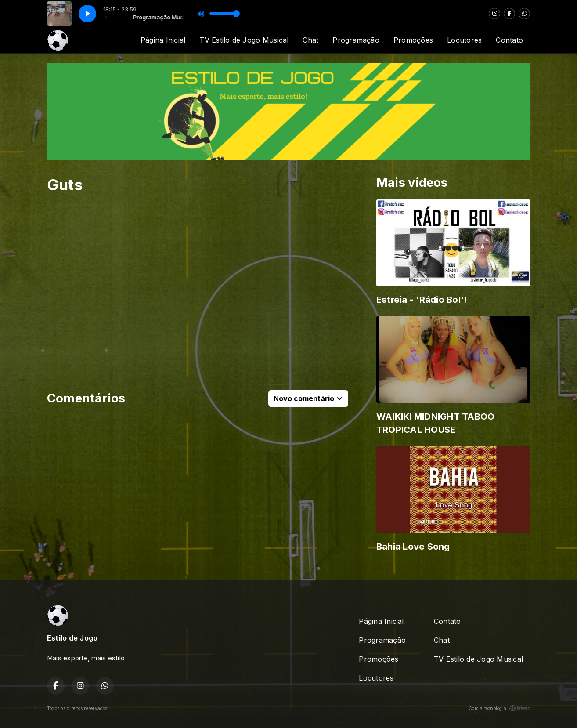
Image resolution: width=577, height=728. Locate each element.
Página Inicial (163, 40)
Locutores (464, 40)
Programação (356, 40)
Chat (310, 40)
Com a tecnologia (499, 708)
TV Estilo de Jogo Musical (244, 40)
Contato (509, 40)
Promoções (413, 40)
